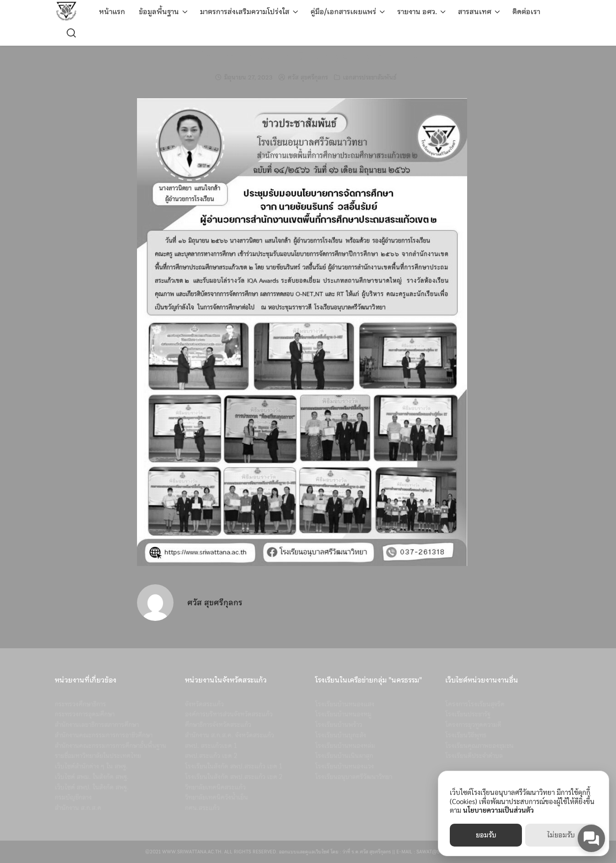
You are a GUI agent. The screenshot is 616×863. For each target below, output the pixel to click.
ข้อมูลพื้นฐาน (159, 11)
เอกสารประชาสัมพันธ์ (370, 77)
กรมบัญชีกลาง (73, 797)
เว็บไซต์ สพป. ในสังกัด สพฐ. (92, 787)
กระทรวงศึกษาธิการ (80, 704)
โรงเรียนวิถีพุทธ (466, 735)
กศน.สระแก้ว (202, 808)
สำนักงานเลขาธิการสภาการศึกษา (97, 725)
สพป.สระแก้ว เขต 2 (211, 756)
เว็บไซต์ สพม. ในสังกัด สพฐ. (92, 777)
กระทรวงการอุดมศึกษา (85, 714)
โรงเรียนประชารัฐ (468, 714)
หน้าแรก (112, 11)
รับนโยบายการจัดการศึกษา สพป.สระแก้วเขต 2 (308, 58)
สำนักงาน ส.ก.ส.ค (78, 808)
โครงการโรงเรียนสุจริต (475, 704)
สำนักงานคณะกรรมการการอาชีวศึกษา (104, 735)
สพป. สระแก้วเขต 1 (211, 746)
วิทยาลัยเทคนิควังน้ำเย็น (216, 797)
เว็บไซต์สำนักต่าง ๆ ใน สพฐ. (91, 766)
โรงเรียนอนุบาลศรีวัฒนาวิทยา (354, 777)
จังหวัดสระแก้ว (204, 704)
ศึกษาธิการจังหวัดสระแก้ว (218, 725)
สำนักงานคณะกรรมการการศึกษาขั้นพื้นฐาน (111, 746)
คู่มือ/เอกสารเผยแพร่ (343, 11)
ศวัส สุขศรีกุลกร (308, 77)
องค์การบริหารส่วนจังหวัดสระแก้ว (229, 714)
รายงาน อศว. (417, 11)
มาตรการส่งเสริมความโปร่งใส (245, 11)
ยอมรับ (486, 835)
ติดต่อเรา (526, 11)
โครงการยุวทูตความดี (473, 725)
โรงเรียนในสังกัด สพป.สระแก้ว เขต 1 (234, 766)
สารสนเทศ (475, 11)
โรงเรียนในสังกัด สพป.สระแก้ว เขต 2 (234, 777)
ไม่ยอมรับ (561, 835)
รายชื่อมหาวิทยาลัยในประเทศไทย (98, 756)
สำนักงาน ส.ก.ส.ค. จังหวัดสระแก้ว (229, 735)
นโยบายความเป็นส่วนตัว (498, 810)
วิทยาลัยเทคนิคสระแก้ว (215, 787)
